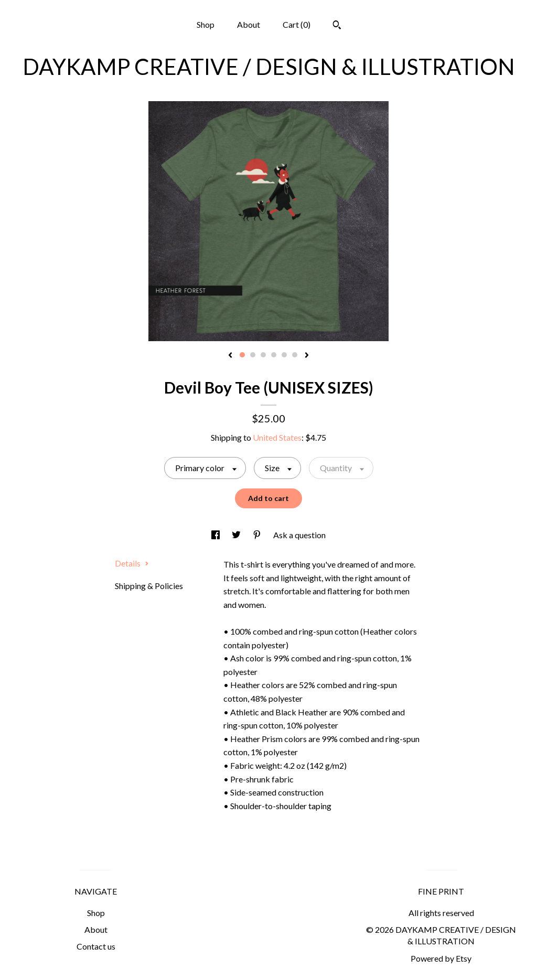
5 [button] (284, 355)
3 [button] (263, 355)
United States (277, 437)
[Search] (337, 26)
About (249, 24)
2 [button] (253, 355)
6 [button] (295, 355)
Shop (206, 24)
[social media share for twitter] (237, 535)
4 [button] (274, 355)
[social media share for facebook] (216, 535)
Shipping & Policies (149, 586)
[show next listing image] (307, 356)
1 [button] (242, 355)
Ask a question (299, 535)
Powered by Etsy (441, 958)
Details (132, 563)
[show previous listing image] (230, 356)
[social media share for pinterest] (258, 535)
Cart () (297, 24)
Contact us (96, 946)
